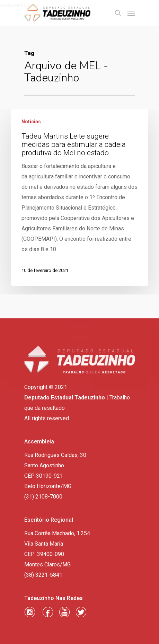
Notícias (31, 122)
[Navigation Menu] (131, 13)
